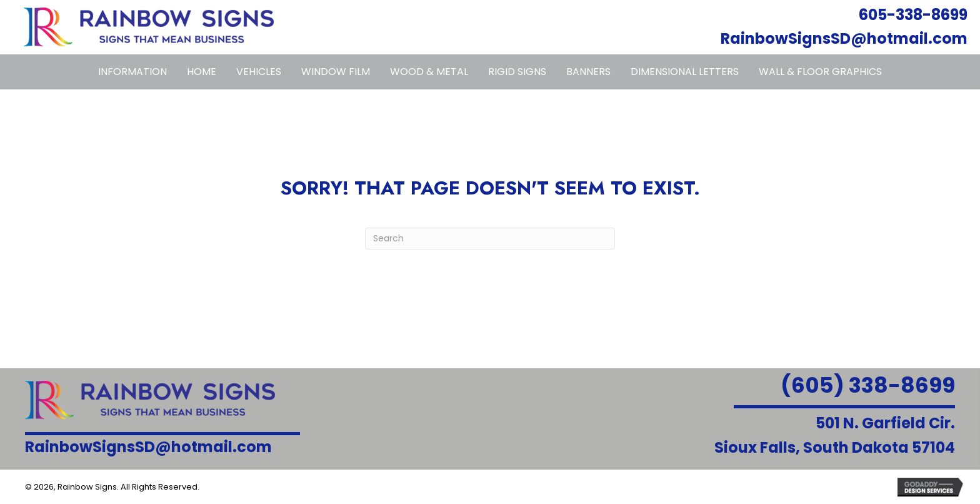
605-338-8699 (913, 15)
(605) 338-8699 (868, 385)
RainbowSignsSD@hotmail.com (844, 38)
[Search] (490, 239)
